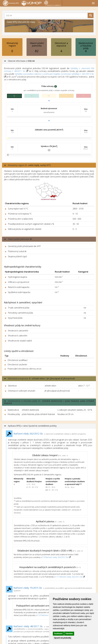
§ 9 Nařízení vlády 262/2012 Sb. (56, 557)
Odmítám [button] (69, 634)
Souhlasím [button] (58, 634)
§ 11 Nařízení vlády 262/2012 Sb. (69, 577)
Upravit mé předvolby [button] (63, 638)
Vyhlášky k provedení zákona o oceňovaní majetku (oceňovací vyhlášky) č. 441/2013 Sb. (54, 74)
